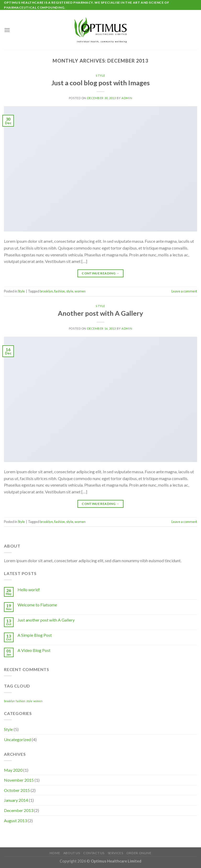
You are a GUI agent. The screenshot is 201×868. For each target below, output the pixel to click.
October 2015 (17, 790)
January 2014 (16, 800)
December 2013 (19, 810)
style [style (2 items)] (29, 701)
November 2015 (19, 780)
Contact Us (94, 853)
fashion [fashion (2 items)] (21, 701)
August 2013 (15, 821)
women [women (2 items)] (38, 701)
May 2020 (13, 770)
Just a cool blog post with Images (100, 83)
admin (127, 98)
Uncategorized (17, 739)
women (80, 291)
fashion (60, 291)
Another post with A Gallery (100, 313)
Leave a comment (184, 291)
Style (100, 75)
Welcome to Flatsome (37, 605)
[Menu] (7, 30)
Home (55, 853)
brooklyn (46, 291)
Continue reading (100, 273)
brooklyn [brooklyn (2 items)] (9, 701)
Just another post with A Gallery (46, 620)
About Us (72, 853)
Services (116, 853)
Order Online (139, 853)
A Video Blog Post (34, 650)
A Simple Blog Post (35, 635)
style (70, 291)
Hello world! (29, 590)
